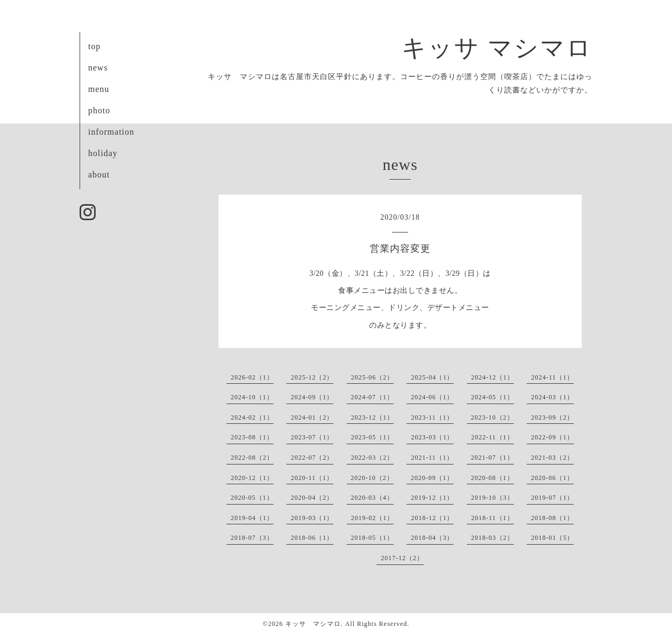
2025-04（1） (432, 377)
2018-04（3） (432, 538)
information (111, 132)
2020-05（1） (252, 498)
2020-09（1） (432, 478)
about (99, 175)
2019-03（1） (312, 518)
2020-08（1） (493, 478)
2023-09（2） (552, 417)
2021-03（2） (552, 458)
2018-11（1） (493, 518)
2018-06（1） (312, 538)
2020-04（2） (312, 498)
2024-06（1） (432, 397)
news (98, 68)
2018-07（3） (252, 538)
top (94, 46)
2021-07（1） (493, 458)
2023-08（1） (252, 437)
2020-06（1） (552, 478)
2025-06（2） (372, 377)
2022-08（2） (252, 458)
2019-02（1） (372, 518)
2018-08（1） (552, 518)
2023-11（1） (432, 417)
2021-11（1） (432, 458)
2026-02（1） (252, 377)
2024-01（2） (312, 417)
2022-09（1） (552, 437)
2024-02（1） (252, 417)
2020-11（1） (312, 478)
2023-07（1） (312, 437)
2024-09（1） (312, 397)
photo (99, 110)
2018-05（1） (372, 538)
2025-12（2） (312, 377)
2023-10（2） (493, 417)
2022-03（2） (372, 458)
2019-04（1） (252, 518)
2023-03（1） (432, 437)
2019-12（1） (432, 498)
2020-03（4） (372, 498)
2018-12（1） (432, 518)
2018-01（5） (552, 538)
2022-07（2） (312, 458)
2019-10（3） (493, 498)
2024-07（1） (372, 397)
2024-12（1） (493, 377)
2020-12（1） (252, 478)
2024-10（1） (252, 397)
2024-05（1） (493, 397)
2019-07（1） (552, 498)
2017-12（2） (402, 558)
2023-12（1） (372, 417)
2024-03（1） (552, 397)
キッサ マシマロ (497, 48)
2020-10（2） (372, 478)
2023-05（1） (372, 437)
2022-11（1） (493, 437)
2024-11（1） (552, 377)
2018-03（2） (493, 538)
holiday (103, 153)
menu (99, 89)
